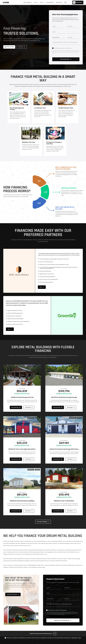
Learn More (22, 47)
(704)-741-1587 (9, 47)
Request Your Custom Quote (63, 621)
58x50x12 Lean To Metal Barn (64, 501)
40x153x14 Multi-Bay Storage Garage (64, 398)
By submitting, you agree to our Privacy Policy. (62, 48)
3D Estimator (78, 2)
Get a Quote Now (66, 59)
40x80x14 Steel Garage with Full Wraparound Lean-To (22, 398)
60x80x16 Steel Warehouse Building (22, 501)
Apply (42, 287)
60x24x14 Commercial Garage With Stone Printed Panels (64, 450)
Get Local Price (16, 408)
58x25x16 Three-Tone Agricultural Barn (22, 449)
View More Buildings (43, 522)
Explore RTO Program (13, 595)
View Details (29, 408)
